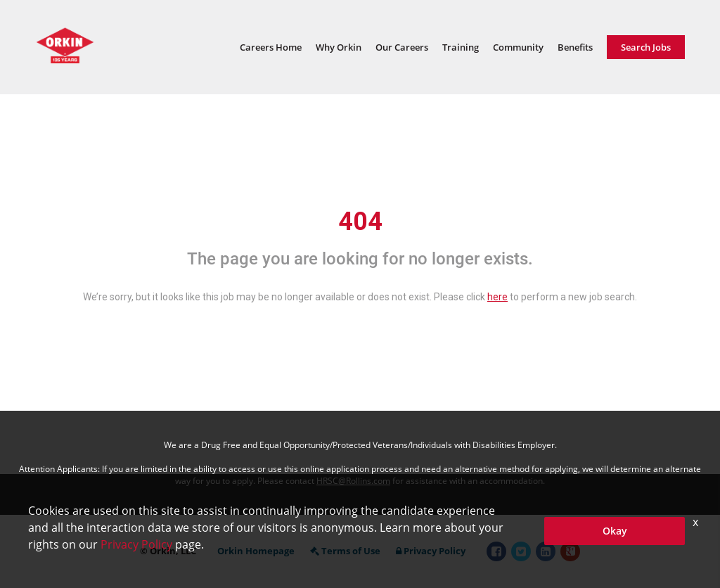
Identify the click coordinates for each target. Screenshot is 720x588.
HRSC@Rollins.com (353, 481)
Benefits (575, 47)
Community (518, 47)
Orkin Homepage (256, 551)
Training (461, 47)
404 (360, 222)
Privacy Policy (431, 551)
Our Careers (402, 47)
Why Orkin (339, 47)
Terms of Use (345, 551)
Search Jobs (646, 47)
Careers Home (271, 47)
